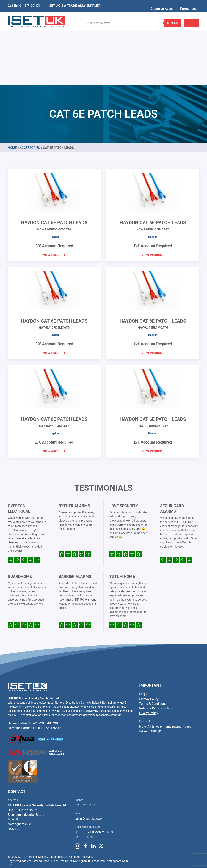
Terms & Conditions (153, 644)
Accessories (30, 88)
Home (12, 88)
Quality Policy (149, 654)
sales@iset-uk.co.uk (88, 759)
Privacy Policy (149, 640)
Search (172, 16)
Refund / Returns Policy (156, 649)
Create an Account (163, 3)
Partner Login (190, 3)
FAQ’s (143, 635)
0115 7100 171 (85, 746)
